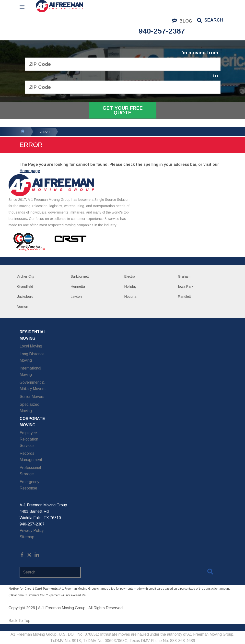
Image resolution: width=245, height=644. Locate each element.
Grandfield (25, 286)
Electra (130, 276)
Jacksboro (25, 297)
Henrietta (78, 286)
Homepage (30, 171)
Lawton (76, 297)
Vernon (23, 307)
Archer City (26, 276)
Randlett (184, 297)
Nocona (130, 297)
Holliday (130, 286)
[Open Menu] (22, 7)
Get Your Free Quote (123, 110)
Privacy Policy (32, 531)
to (216, 76)
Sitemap (27, 537)
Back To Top (19, 621)
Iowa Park (186, 286)
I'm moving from (199, 53)
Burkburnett (80, 276)
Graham (184, 276)
